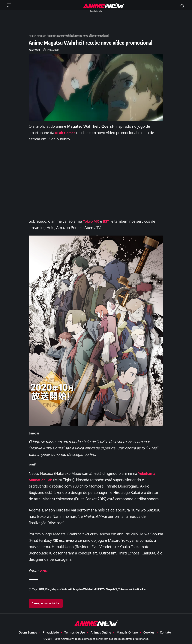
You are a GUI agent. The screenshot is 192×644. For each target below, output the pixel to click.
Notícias (42, 36)
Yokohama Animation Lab (132, 589)
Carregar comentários (46, 603)
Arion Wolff (35, 50)
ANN (44, 570)
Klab (48, 589)
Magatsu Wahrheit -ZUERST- (89, 589)
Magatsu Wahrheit (62, 589)
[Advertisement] (97, 23)
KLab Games (66, 132)
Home (32, 36)
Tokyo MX (92, 221)
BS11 (108, 221)
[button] (10, 5)
